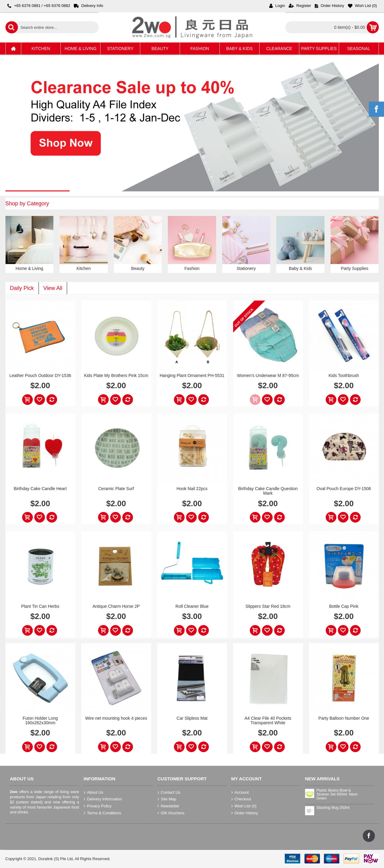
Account (240, 792)
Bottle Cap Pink (344, 606)
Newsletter (168, 806)
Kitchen (84, 268)
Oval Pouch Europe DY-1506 (344, 489)
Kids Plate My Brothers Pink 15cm (116, 375)
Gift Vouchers (171, 813)
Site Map (167, 799)
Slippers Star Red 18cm (268, 606)
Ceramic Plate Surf (116, 489)
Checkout (241, 799)
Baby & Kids (300, 268)
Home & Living (29, 268)
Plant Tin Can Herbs (40, 606)
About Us (93, 792)
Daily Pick (22, 288)
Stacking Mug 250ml (333, 808)
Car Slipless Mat (192, 718)
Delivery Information (103, 799)
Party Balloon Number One (344, 718)
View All (53, 288)
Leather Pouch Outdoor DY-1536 (40, 375)
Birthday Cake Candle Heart (40, 489)
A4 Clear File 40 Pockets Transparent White (268, 720)
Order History (245, 813)
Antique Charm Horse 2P (116, 606)
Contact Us (169, 792)
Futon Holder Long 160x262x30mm (40, 720)
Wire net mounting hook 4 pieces (116, 718)
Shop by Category (27, 204)
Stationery (246, 268)
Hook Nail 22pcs (192, 489)
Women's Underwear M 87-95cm (268, 375)
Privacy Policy (98, 806)
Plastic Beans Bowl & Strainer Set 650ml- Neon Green (337, 794)
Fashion (192, 268)
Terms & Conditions (103, 813)
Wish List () (244, 806)
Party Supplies (355, 268)
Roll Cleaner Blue (192, 606)
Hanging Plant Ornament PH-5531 (192, 375)
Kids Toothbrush (344, 375)
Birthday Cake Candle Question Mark (268, 491)
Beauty (138, 268)
